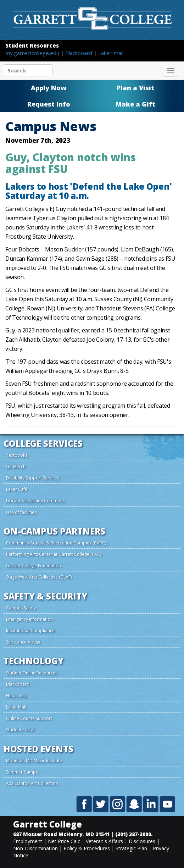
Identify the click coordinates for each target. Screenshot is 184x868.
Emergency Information (29, 619)
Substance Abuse (23, 642)
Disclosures (142, 841)
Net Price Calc (64, 841)
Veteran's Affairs (104, 841)
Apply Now (49, 88)
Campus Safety (21, 608)
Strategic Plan (131, 848)
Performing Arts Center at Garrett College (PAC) (54, 554)
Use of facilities (21, 512)
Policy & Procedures (87, 848)
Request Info (49, 104)
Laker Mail (16, 707)
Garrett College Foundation (34, 566)
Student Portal (20, 730)
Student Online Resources (32, 673)
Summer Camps (22, 772)
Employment (28, 841)
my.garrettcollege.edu (33, 53)
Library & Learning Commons (35, 501)
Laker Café (17, 489)
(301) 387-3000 (133, 834)
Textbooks (17, 455)
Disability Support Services (33, 478)
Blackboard (79, 53)
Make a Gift (135, 104)
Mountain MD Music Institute (34, 761)
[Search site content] (28, 70)
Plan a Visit (135, 88)
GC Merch (16, 466)
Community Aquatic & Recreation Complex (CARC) (56, 543)
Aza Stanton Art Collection (32, 783)
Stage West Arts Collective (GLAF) (39, 577)
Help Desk (16, 696)
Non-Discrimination (35, 848)
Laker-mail (111, 53)
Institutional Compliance (30, 631)
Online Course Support (29, 718)
